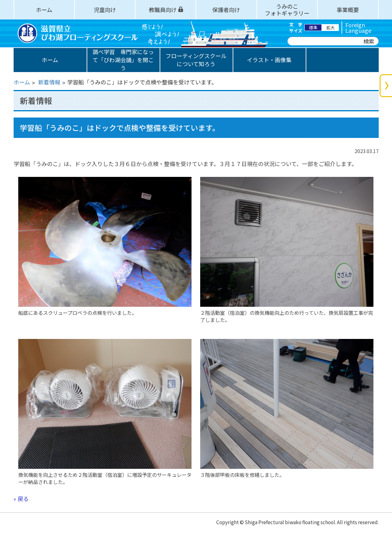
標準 (313, 28)
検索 (369, 41)
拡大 (330, 28)
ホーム (22, 82)
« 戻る (21, 499)
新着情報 (49, 82)
